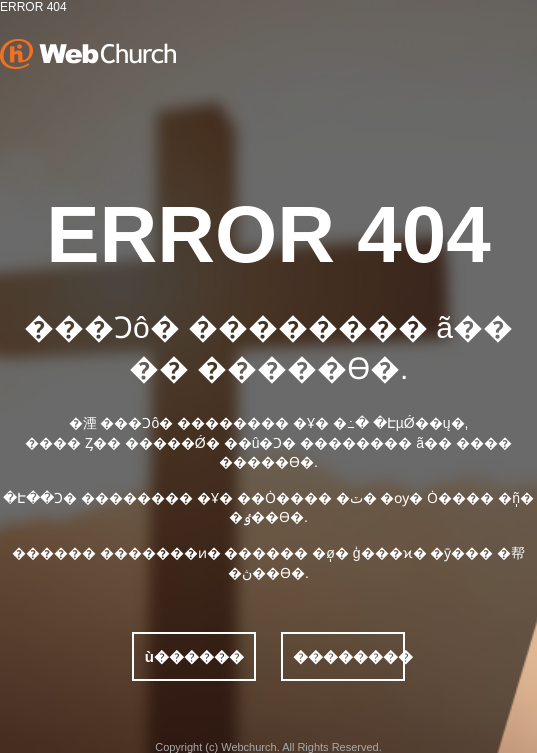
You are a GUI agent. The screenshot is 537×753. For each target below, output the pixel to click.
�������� (349, 656)
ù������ (194, 656)
